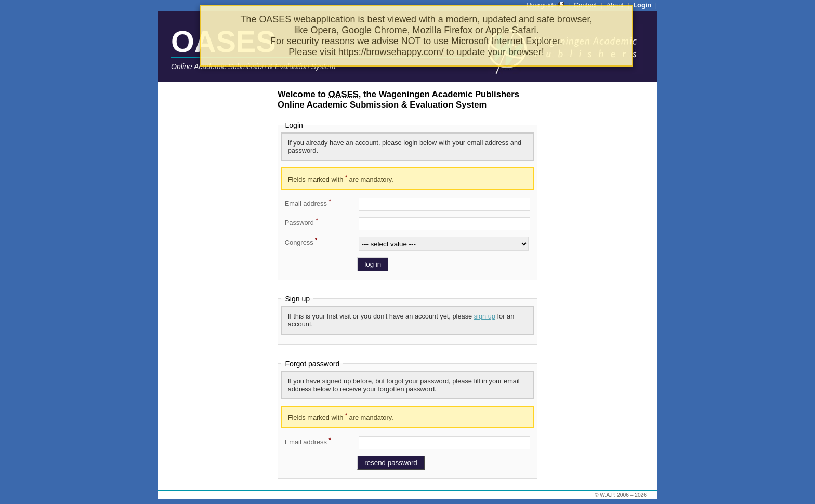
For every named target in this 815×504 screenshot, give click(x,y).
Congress (301, 242)
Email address (308, 203)
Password (301, 222)
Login (642, 5)
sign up (485, 316)
